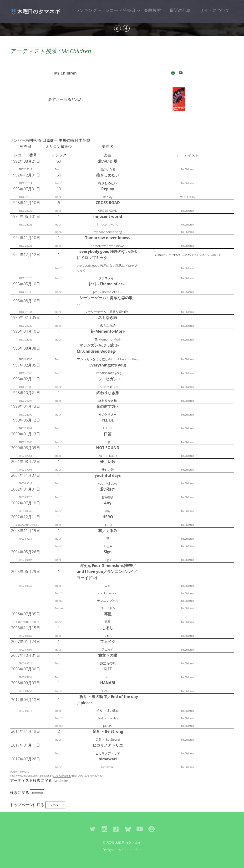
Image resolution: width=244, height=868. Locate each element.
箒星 (108, 614)
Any (108, 503)
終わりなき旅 (108, 393)
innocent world (108, 216)
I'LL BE (108, 420)
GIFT (108, 669)
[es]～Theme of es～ (108, 284)
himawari (108, 759)
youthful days (108, 475)
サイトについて (215, 10)
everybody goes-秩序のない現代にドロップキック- (107, 255)
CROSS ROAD (108, 203)
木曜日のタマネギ (35, 11)
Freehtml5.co (132, 850)
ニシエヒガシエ (108, 379)
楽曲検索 (152, 10)
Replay (108, 189)
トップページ (55, 805)
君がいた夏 (108, 161)
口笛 (108, 434)
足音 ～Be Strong (108, 731)
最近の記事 (180, 10)
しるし (108, 628)
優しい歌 (108, 462)
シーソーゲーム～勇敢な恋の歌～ (105, 301)
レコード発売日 (120, 10)
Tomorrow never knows (108, 238)
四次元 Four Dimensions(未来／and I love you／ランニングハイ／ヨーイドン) (107, 572)
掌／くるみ (108, 531)
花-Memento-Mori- (108, 331)
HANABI (108, 683)
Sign (108, 552)
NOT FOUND (108, 448)
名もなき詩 (108, 317)
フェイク (108, 642)
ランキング (86, 10)
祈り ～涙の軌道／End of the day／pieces (107, 700)
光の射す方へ (108, 406)
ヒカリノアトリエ (108, 745)
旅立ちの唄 (108, 655)
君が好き (108, 489)
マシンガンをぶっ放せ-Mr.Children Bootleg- (98, 348)
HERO (108, 517)
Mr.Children (65, 73)
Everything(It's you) (108, 365)
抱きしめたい (108, 175)
